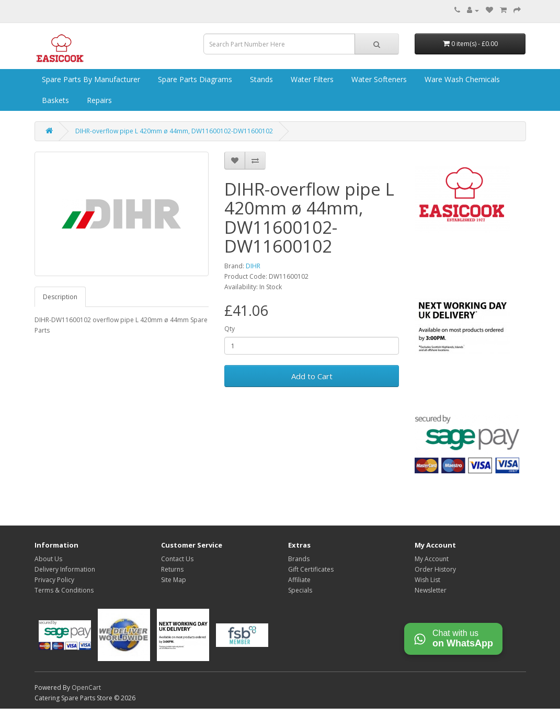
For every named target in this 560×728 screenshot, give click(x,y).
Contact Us (177, 559)
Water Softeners (378, 79)
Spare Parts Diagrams (194, 79)
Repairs (98, 100)
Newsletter (431, 590)
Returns (172, 569)
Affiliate (299, 580)
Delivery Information (65, 569)
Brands (299, 559)
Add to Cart (312, 376)
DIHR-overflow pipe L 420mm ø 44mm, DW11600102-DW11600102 (174, 131)
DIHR (253, 266)
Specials (300, 590)
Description (60, 297)
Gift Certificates (311, 569)
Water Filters (311, 79)
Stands (260, 79)
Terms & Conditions (64, 590)
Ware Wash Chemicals (461, 79)
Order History (435, 569)
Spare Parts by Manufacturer (90, 79)
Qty (230, 329)
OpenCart (86, 687)
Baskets (54, 100)
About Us (48, 559)
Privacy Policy (54, 580)
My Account (432, 559)
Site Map (174, 580)
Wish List (427, 580)
